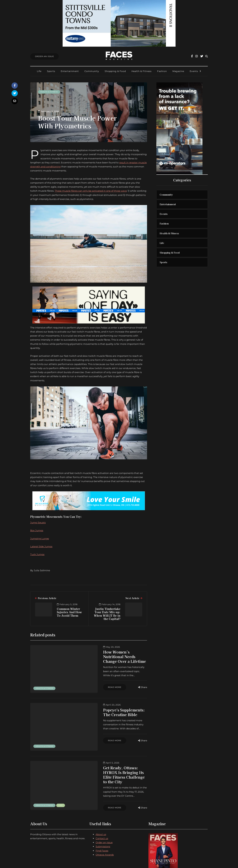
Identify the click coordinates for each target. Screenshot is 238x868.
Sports (51, 71)
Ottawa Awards (105, 831)
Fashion (162, 71)
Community (92, 71)
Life (39, 71)
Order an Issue (104, 818)
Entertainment (70, 71)
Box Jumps (37, 530)
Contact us (102, 814)
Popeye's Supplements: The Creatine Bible (110, 705)
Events (194, 71)
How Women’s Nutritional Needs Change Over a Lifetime (115, 654)
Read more (96, 678)
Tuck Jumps (37, 554)
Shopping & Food (115, 71)
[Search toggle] (207, 56)
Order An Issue (44, 56)
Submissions (103, 823)
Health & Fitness (142, 71)
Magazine (178, 71)
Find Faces (102, 827)
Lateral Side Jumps (41, 546)
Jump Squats (38, 523)
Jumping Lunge (40, 539)
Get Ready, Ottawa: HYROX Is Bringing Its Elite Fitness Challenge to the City (112, 757)
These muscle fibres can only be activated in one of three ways (91, 191)
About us (101, 810)
